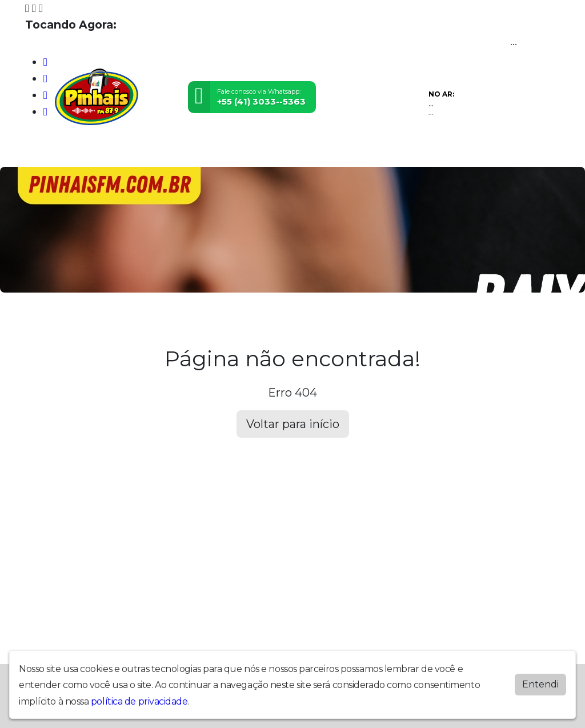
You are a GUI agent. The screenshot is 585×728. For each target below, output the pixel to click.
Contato (235, 151)
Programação (85, 151)
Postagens (190, 151)
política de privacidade (139, 701)
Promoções (282, 151)
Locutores (140, 151)
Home (40, 151)
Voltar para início (293, 424)
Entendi (540, 684)
